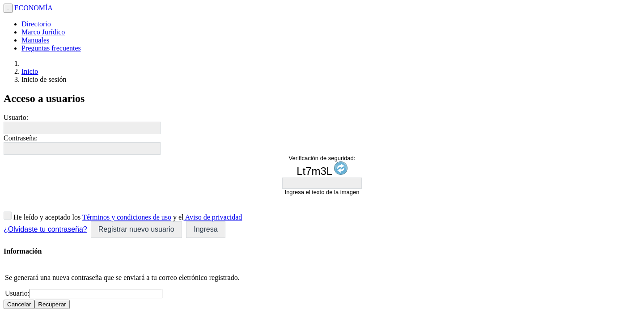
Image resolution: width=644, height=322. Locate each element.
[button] (136, 230)
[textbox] (82, 128)
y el (178, 217)
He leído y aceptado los (46, 217)
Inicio (30, 71)
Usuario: (16, 117)
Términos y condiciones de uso (127, 217)
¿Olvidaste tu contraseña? (45, 229)
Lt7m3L (314, 171)
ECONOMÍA (34, 8)
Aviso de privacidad (213, 217)
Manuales (35, 40)
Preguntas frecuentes (51, 48)
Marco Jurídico (43, 32)
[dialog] (322, 278)
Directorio (36, 24)
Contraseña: (21, 138)
